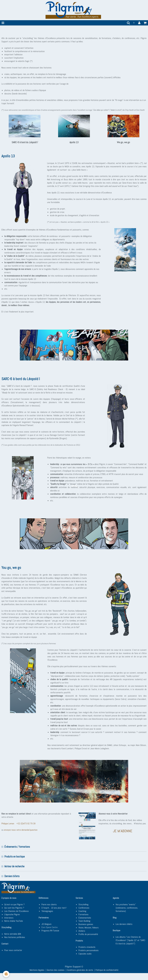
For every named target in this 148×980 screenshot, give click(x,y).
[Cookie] (6, 974)
